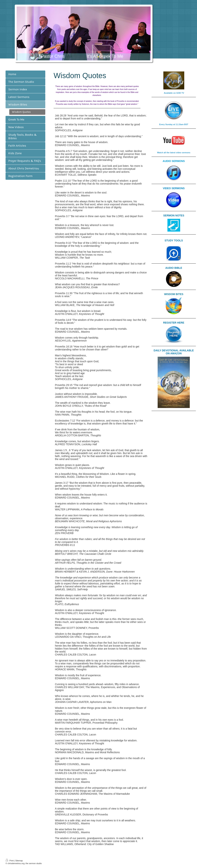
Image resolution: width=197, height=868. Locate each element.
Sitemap (19, 861)
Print (10, 861)
